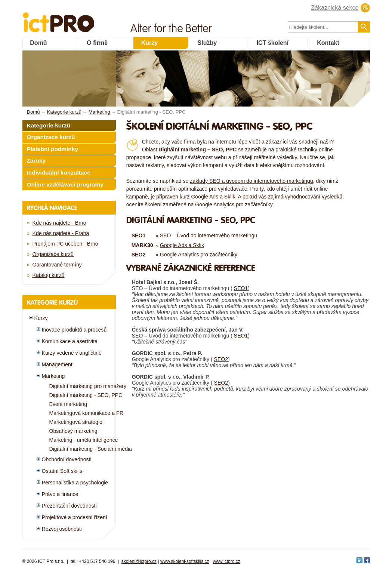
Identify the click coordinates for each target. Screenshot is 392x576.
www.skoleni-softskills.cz (185, 561)
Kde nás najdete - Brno (59, 223)
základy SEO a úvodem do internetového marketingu (251, 181)
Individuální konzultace (59, 173)
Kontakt (328, 43)
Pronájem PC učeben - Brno (65, 244)
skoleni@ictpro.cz (139, 561)
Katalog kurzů (49, 275)
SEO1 (241, 288)
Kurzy (149, 43)
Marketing (53, 376)
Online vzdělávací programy (65, 184)
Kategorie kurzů (49, 125)
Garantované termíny (57, 265)
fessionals (84, 18)
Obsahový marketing (73, 431)
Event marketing (68, 404)
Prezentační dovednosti (69, 506)
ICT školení (273, 43)
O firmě (97, 43)
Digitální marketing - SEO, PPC (86, 395)
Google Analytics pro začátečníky (234, 204)
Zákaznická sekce (335, 8)
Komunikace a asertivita (70, 341)
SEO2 (221, 359)
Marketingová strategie (76, 422)
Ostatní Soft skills (62, 471)
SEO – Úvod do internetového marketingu (209, 235)
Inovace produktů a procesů (74, 330)
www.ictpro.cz (226, 561)
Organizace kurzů (51, 137)
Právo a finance (60, 494)
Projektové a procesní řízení (75, 517)
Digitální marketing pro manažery (88, 386)
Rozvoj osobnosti (62, 529)
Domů (38, 43)
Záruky (36, 161)
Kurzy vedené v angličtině (72, 353)
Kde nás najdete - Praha (61, 233)
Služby (207, 43)
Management (57, 364)
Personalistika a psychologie (75, 483)
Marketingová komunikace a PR (87, 413)
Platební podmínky (53, 149)
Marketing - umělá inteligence (84, 440)
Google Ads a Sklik (213, 197)
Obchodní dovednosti (67, 459)
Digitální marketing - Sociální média (91, 449)
